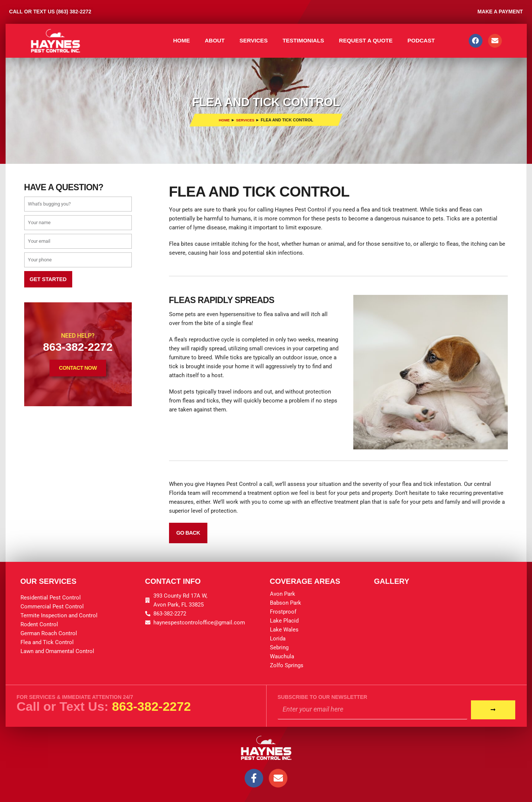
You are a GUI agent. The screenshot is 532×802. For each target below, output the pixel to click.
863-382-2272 (152, 706)
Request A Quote (366, 40)
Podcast (421, 40)
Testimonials (303, 40)
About (215, 40)
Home (181, 40)
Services (254, 40)
